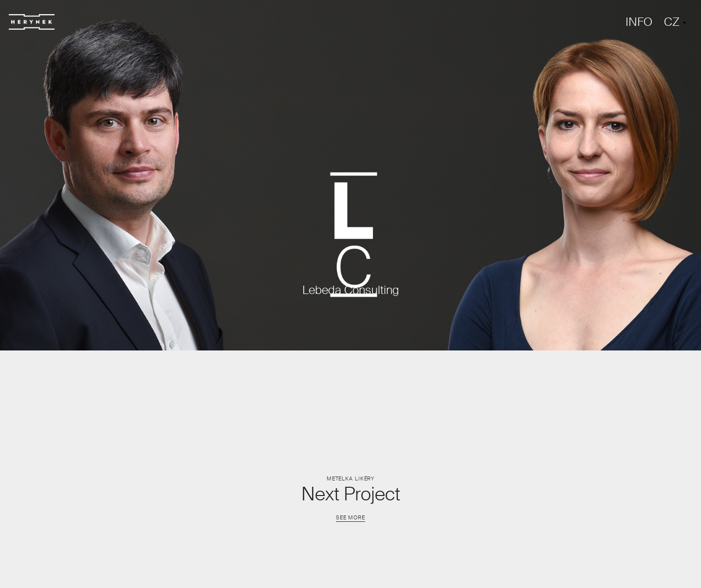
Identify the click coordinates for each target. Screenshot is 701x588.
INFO (639, 22)
